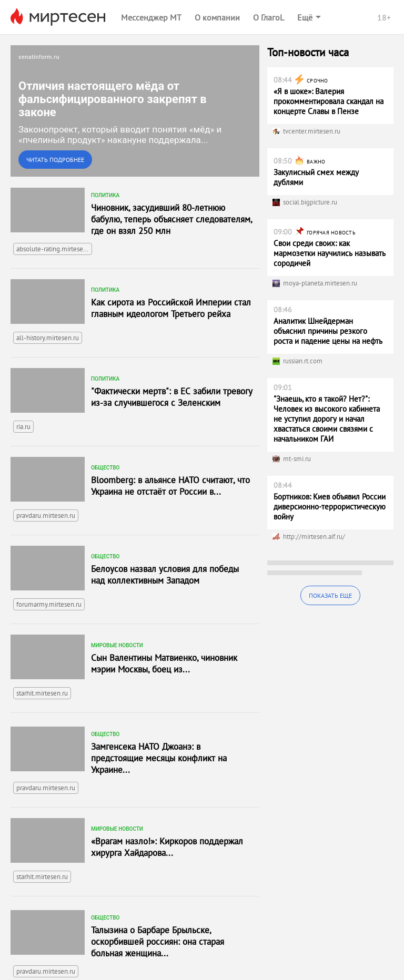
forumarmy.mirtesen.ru (49, 604)
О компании (217, 17)
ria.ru (23, 427)
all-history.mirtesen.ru (48, 338)
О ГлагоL (269, 17)
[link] (135, 111)
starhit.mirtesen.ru (42, 693)
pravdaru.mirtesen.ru (46, 515)
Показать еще (330, 595)
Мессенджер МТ (151, 17)
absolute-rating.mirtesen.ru (54, 249)
